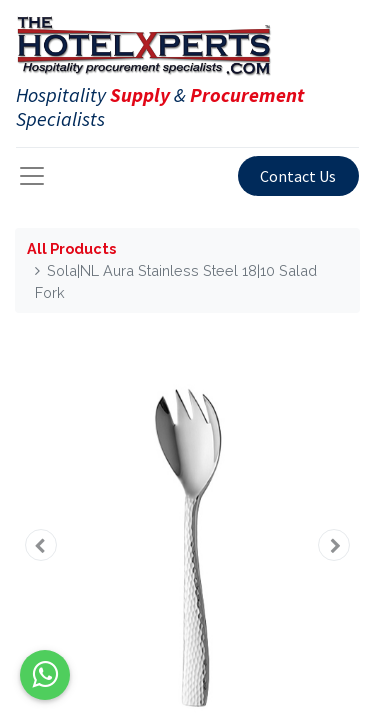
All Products (71, 248)
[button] (41, 545)
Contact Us (298, 176)
